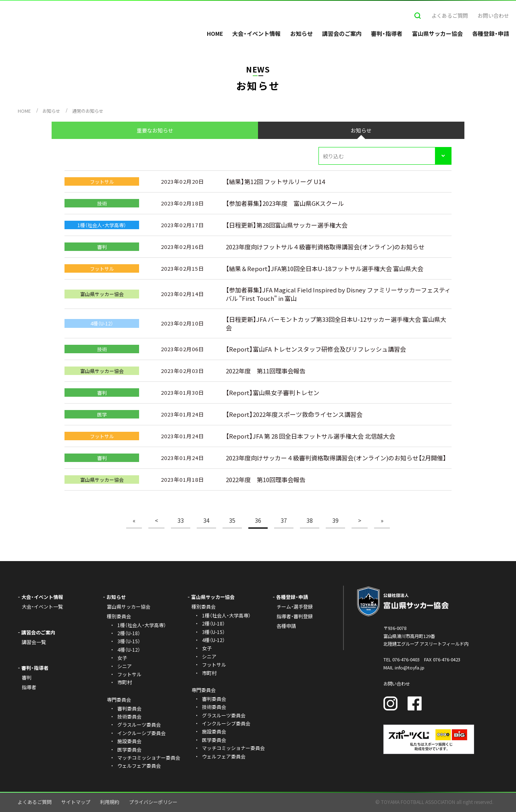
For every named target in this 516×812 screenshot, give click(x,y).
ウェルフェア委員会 (139, 765)
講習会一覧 (34, 642)
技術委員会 (129, 716)
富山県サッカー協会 (437, 33)
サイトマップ (76, 802)
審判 (27, 677)
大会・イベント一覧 (42, 606)
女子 (122, 658)
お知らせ (302, 33)
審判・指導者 (387, 33)
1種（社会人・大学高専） (142, 625)
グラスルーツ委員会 (139, 724)
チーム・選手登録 (295, 606)
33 (181, 520)
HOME (215, 33)
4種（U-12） (129, 649)
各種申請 (286, 626)
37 (284, 520)
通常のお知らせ (88, 111)
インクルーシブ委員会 (141, 733)
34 (206, 520)
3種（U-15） (129, 641)
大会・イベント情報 (256, 33)
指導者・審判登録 (295, 616)
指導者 (29, 687)
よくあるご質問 (450, 16)
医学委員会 (129, 749)
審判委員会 (129, 708)
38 (310, 520)
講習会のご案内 (342, 33)
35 (232, 520)
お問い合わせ (493, 16)
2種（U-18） (129, 633)
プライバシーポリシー (153, 802)
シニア (125, 666)
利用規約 (110, 802)
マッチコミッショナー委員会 (149, 757)
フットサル (129, 674)
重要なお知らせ (155, 130)
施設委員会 (129, 741)
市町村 (125, 682)
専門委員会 (204, 690)
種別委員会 (204, 606)
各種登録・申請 (491, 33)
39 (335, 520)
